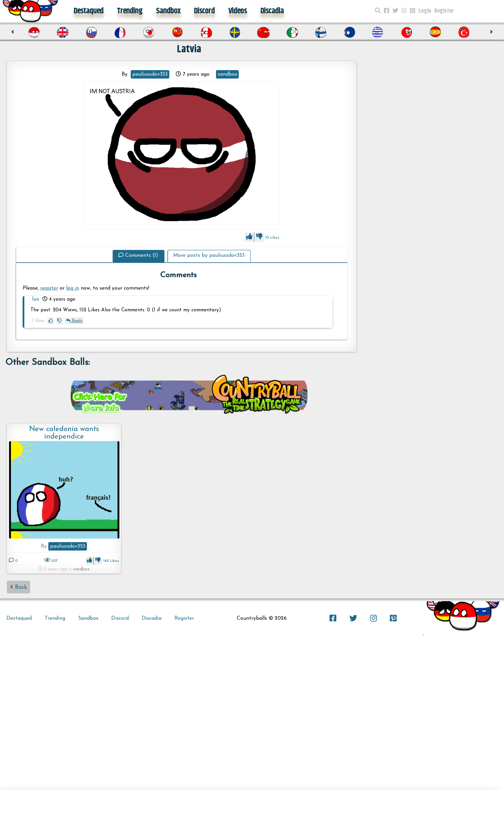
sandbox (227, 74)
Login (425, 11)
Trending (130, 11)
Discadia (272, 11)
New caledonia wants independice (64, 433)
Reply (74, 321)
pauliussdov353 (150, 74)
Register (444, 11)
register (49, 288)
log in (73, 288)
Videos (238, 11)
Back (18, 587)
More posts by (209, 255)
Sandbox (168, 11)
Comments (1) (138, 255)
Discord (204, 11)
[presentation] (13, 32)
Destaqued (89, 11)
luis (36, 299)
